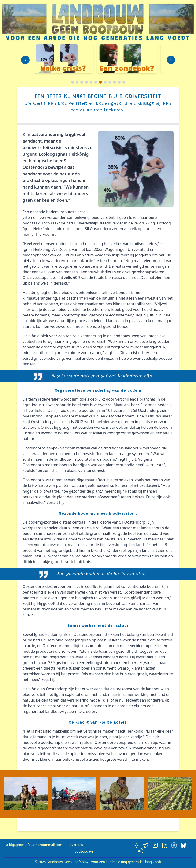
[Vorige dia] (25, 60)
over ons (76, 845)
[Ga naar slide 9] (110, 82)
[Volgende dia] (171, 60)
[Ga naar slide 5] (91, 82)
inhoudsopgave (82, 851)
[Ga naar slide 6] (96, 82)
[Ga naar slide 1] (72, 82)
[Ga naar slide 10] (115, 82)
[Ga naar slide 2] (77, 82)
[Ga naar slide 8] (105, 82)
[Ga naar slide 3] (82, 82)
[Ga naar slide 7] (100, 82)
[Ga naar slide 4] (86, 82)
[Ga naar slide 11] (119, 82)
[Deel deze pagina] (140, 851)
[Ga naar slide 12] (124, 82)
